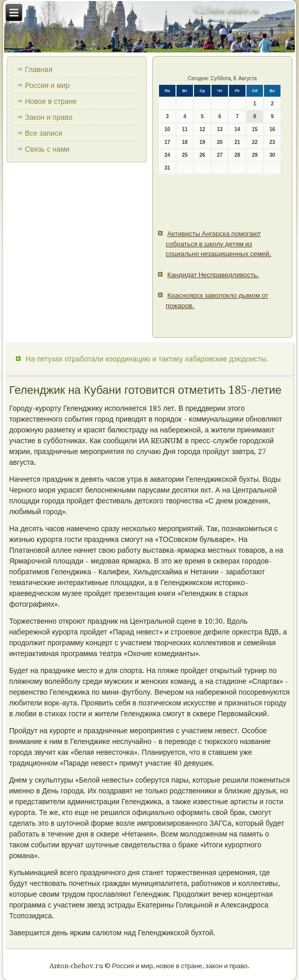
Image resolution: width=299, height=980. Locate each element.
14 (238, 129)
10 (168, 129)
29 (255, 155)
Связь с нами (47, 149)
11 (185, 129)
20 (220, 142)
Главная (38, 69)
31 (168, 168)
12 (203, 129)
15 (255, 129)
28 (238, 155)
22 (255, 142)
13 (220, 129)
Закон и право (48, 117)
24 (168, 155)
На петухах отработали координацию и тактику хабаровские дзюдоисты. (147, 359)
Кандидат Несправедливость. (213, 275)
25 (185, 155)
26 (203, 155)
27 (220, 155)
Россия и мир (47, 85)
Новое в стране (51, 101)
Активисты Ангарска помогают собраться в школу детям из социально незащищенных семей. (218, 244)
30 (272, 155)
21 (238, 142)
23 (272, 142)
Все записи (43, 133)
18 (185, 142)
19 (203, 142)
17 (168, 142)
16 (272, 129)
